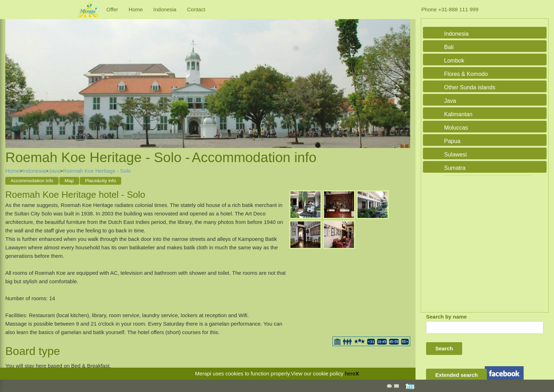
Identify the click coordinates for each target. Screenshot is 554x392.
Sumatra (455, 168)
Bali (449, 47)
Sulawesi (455, 155)
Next (403, 76)
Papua (452, 141)
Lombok (454, 61)
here (350, 373)
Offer (112, 9)
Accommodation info (32, 181)
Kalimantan (458, 114)
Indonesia (165, 9)
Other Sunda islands (470, 87)
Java (54, 171)
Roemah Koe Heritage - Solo (97, 171)
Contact (196, 9)
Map (69, 181)
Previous (12, 76)
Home (136, 9)
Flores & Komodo (466, 74)
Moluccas (456, 128)
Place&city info (101, 181)
